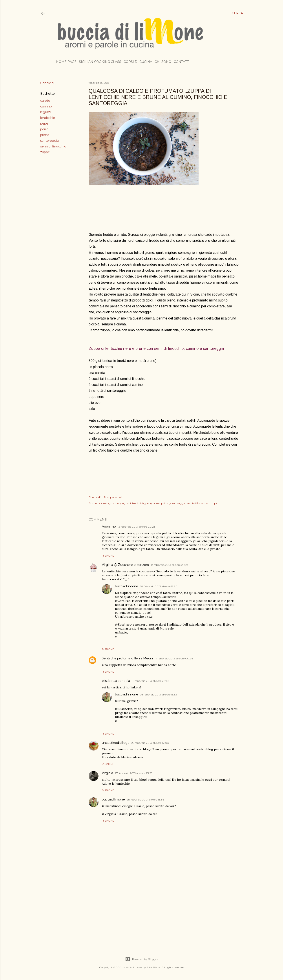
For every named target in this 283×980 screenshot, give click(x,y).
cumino (46, 106)
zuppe (45, 152)
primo (45, 135)
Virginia (107, 773)
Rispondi (109, 556)
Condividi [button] (47, 83)
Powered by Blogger (142, 959)
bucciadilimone (127, 586)
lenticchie (48, 118)
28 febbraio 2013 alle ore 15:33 (158, 694)
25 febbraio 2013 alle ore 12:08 (150, 743)
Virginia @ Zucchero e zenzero (125, 565)
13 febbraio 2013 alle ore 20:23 (136, 527)
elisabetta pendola (116, 681)
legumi (46, 112)
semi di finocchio (53, 146)
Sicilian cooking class (100, 62)
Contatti (182, 62)
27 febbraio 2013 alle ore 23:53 (134, 773)
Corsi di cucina (138, 62)
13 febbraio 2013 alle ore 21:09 (169, 565)
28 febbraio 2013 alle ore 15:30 (159, 586)
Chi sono (163, 62)
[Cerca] (237, 13)
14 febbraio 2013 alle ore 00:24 (174, 658)
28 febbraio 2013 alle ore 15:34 (145, 799)
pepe (44, 123)
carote (45, 101)
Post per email (113, 497)
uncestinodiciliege (116, 743)
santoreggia (49, 141)
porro (44, 129)
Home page (66, 62)
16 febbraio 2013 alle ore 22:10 (150, 681)
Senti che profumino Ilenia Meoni (127, 658)
